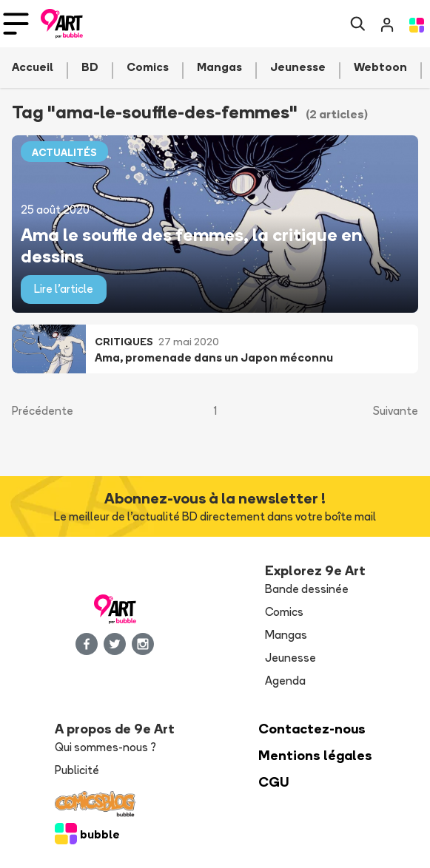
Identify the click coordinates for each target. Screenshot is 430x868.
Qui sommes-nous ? (105, 747)
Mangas (286, 635)
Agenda (285, 681)
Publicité (77, 770)
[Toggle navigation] (16, 24)
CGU (274, 782)
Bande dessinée (307, 589)
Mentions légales (315, 755)
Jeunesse (290, 658)
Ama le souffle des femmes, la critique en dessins (191, 245)
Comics (284, 612)
